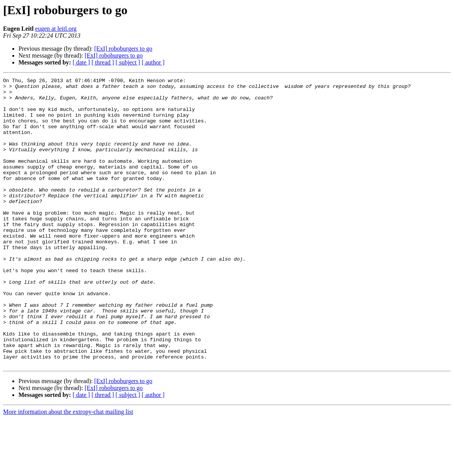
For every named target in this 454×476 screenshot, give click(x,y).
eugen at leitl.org (56, 29)
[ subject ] (128, 62)
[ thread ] (103, 62)
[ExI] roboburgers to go (123, 49)
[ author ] (153, 62)
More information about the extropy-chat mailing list (68, 469)
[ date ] (81, 62)
